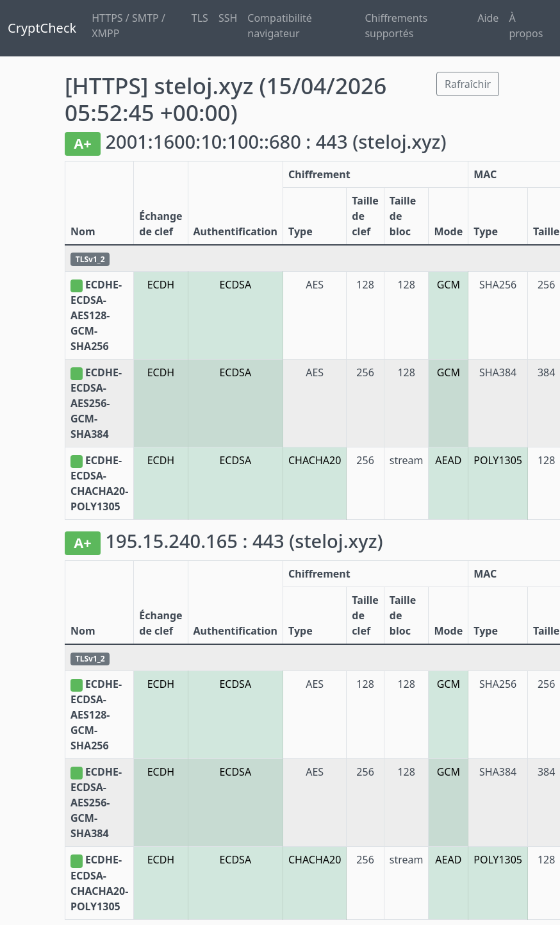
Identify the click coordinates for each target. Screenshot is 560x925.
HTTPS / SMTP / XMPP (128, 26)
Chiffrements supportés (396, 26)
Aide (488, 18)
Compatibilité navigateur (280, 26)
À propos (526, 26)
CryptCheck (42, 28)
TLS (200, 18)
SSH (228, 18)
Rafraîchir (468, 84)
